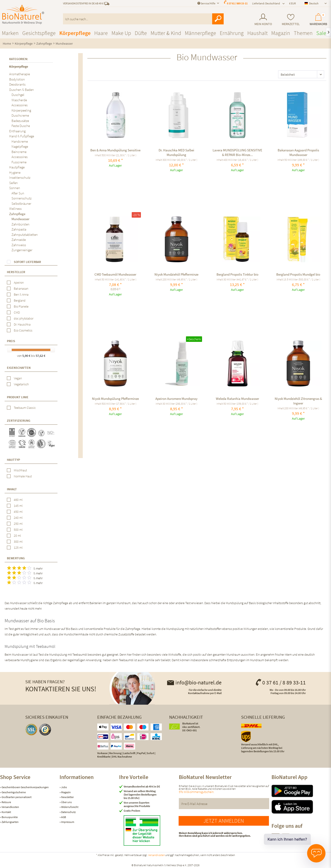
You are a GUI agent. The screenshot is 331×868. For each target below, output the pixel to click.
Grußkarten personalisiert (16, 797)
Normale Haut (23, 476)
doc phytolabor (24, 318)
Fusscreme (19, 162)
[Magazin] (281, 33)
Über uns (66, 802)
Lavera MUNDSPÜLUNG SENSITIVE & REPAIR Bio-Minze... (237, 152)
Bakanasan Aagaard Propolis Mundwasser (298, 152)
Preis (11, 341)
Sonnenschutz (21, 198)
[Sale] (321, 33)
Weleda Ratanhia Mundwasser (237, 399)
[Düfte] (141, 33)
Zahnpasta (19, 229)
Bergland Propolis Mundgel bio (298, 274)
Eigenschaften (19, 368)
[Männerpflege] (200, 33)
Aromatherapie (20, 74)
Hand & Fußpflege (22, 136)
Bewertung (16, 558)
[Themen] (303, 33)
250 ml (18, 524)
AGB (63, 817)
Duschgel (18, 95)
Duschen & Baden (21, 90)
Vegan (18, 378)
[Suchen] (218, 19)
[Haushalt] (257, 33)
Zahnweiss (19, 245)
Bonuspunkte (9, 817)
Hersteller (16, 272)
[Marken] (10, 33)
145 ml (18, 506)
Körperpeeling (21, 110)
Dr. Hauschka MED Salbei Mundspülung (176, 152)
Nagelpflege (20, 146)
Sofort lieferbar (27, 262)
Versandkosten (10, 807)
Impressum (67, 822)
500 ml (18, 530)
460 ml (18, 500)
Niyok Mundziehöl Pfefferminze (176, 274)
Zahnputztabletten (25, 235)
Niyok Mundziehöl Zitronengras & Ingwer (298, 401)
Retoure (6, 802)
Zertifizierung (19, 421)
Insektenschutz (20, 177)
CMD (17, 312)
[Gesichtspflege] (39, 33)
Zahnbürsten (20, 224)
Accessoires (20, 105)
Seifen (13, 183)
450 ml (18, 512)
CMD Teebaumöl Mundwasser (115, 274)
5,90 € (27, 356)
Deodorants (17, 84)
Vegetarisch (21, 384)
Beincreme (19, 152)
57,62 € (40, 356)
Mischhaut (20, 470)
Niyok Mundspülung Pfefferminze (115, 399)
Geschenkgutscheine (13, 792)
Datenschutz (68, 812)
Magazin (66, 792)
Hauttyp (13, 460)
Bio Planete (21, 306)
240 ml (18, 518)
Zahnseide (19, 240)
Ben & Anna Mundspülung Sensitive (115, 150)
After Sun (18, 193)
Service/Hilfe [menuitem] (207, 3)
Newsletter (67, 797)
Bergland (20, 300)
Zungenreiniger (22, 250)
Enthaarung (17, 131)
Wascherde (19, 100)
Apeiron (19, 283)
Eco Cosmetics (23, 330)
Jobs (64, 787)
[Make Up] (121, 33)
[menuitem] (263, 20)
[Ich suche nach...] (143, 19)
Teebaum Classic (25, 408)
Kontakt (6, 812)
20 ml (17, 536)
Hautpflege (17, 167)
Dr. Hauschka (22, 324)
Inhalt (12, 489)
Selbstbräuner (21, 203)
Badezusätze (20, 121)
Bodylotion (17, 79)
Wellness (15, 209)
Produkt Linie (18, 397)
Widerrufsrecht (70, 807)
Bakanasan (21, 288)
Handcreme (20, 141)
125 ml (18, 548)
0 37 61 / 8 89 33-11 (280, 682)
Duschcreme (20, 115)
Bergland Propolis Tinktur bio (237, 274)
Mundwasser (20, 219)
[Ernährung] (232, 33)
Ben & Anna (21, 294)
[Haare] (101, 33)
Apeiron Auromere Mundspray (176, 399)
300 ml (18, 542)
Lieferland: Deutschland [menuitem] (266, 3)
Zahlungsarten (10, 822)
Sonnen (15, 188)
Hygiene (15, 172)
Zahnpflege (17, 214)
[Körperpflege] (75, 33)
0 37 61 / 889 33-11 (237, 3)
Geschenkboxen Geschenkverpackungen (25, 787)
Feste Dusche (21, 126)
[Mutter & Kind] (166, 33)
